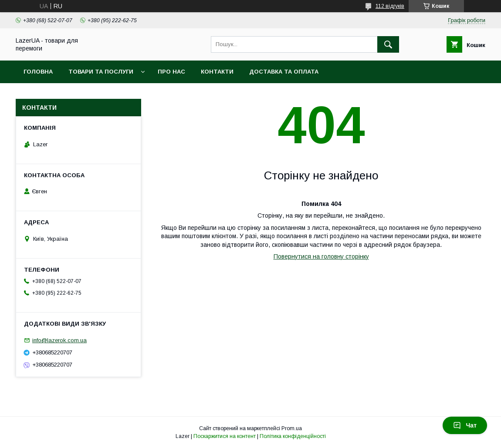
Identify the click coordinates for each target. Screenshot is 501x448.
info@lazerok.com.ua (59, 340)
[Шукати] (388, 44)
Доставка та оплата (284, 72)
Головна (38, 72)
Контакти (217, 72)
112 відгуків (390, 6)
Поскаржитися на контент (225, 436)
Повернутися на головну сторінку (321, 256)
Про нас (171, 72)
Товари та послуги (101, 72)
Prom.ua (292, 428)
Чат (465, 425)
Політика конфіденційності (293, 436)
